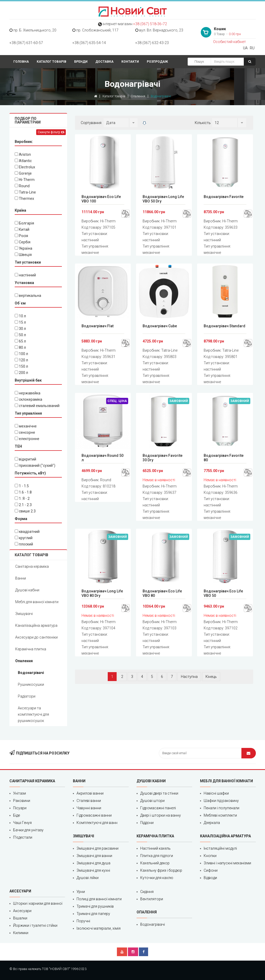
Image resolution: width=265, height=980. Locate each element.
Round (22, 186)
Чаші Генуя (22, 823)
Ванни (21, 578)
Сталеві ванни (89, 801)
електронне (27, 439)
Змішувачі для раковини (98, 848)
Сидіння (147, 892)
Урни (81, 892)
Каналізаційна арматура (36, 625)
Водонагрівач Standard (225, 326)
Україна (23, 248)
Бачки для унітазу (28, 830)
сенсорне (25, 432)
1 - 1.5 (22, 486)
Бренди (81, 62)
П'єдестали (23, 837)
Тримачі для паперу (93, 914)
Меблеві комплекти (220, 815)
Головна (21, 62)
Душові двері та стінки (159, 793)
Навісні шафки (216, 793)
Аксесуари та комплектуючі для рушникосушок (33, 714)
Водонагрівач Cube (160, 326)
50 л (20, 335)
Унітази (20, 793)
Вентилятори (152, 899)
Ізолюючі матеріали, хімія (99, 928)
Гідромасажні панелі (158, 808)
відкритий (25, 459)
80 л (20, 347)
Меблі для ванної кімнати (37, 602)
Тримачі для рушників (95, 906)
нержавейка (28, 393)
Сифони (211, 870)
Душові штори (152, 801)
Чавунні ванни (89, 808)
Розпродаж (157, 62)
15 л (20, 322)
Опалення (138, 96)
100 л (21, 354)
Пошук (199, 62)
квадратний (27, 532)
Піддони (147, 823)
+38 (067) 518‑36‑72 (150, 24)
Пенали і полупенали (221, 808)
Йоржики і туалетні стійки (35, 925)
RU (252, 48)
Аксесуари (22, 911)
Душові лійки (88, 878)
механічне (26, 426)
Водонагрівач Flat (98, 326)
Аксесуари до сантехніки (36, 637)
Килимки (21, 933)
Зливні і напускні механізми (227, 863)
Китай (22, 229)
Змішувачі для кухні (93, 870)
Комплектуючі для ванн (97, 823)
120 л (21, 360)
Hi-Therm (25, 180)
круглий (24, 538)
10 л (20, 316)
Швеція (23, 255)
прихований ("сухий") (35, 465)
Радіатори (27, 696)
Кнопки (210, 856)
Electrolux (25, 167)
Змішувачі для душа (93, 863)
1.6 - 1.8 (23, 492)
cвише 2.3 (25, 511)
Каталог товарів (52, 62)
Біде (17, 815)
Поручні (83, 921)
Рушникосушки (31, 684)
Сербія (23, 242)
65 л (20, 341)
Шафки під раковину (221, 801)
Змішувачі (24, 614)
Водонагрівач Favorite (224, 197)
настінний (25, 275)
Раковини (22, 801)
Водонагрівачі (31, 673)
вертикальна (28, 296)
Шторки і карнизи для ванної (38, 903)
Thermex (24, 199)
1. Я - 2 (22, 499)
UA (245, 48)
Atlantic (23, 161)
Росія (21, 236)
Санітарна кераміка (32, 566)
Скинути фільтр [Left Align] (51, 132)
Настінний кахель (155, 848)
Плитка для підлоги (157, 856)
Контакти (130, 62)
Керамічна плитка (31, 649)
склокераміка (28, 399)
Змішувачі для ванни (94, 856)
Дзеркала (212, 823)
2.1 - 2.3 (23, 505)
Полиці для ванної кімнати (99, 899)
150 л (21, 366)
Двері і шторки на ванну (161, 815)
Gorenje (23, 173)
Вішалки (20, 918)
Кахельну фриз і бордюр (161, 870)
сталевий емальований (37, 406)
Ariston (23, 154)
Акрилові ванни (90, 793)
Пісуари (20, 808)
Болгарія (24, 223)
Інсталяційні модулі (220, 848)
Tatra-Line (25, 192)
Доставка (104, 62)
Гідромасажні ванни (94, 815)
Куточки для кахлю (157, 878)
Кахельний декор (155, 863)
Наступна (189, 677)
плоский (24, 544)
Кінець (211, 677)
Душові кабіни (27, 590)
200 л (21, 373)
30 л (20, 329)
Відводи (210, 878)
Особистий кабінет (229, 42)
